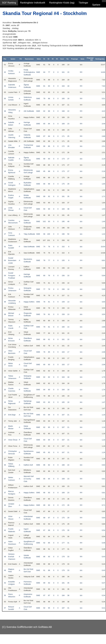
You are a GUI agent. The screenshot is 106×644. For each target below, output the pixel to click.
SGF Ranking (9, 3)
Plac (5, 59)
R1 (44, 59)
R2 (48, 59)
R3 (53, 59)
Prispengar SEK (90, 59)
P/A (21, 59)
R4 (57, 59)
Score (62, 59)
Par (67, 59)
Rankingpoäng (100, 59)
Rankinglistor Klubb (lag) (62, 3)
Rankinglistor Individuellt (33, 3)
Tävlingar (83, 3)
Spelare (96, 5)
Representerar (29, 59)
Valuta (82, 59)
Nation (39, 59)
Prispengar (74, 59)
